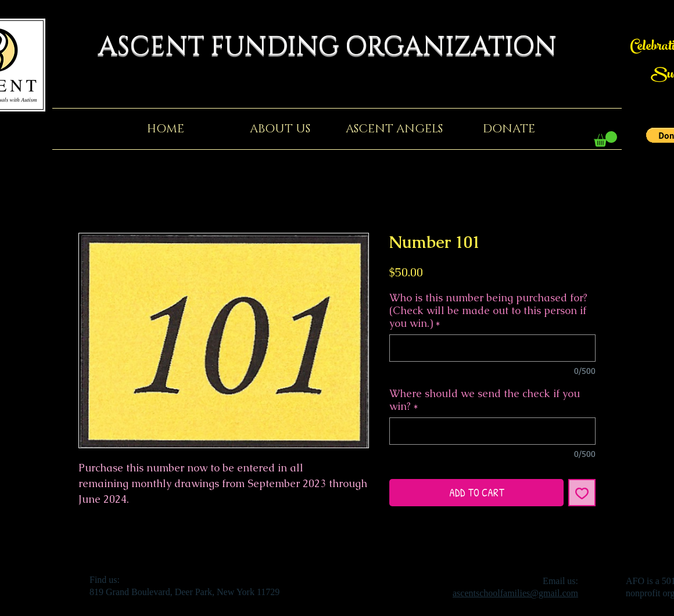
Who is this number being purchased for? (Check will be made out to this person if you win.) (488, 311)
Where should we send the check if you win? (485, 400)
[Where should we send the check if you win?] (492, 431)
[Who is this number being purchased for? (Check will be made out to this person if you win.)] (492, 348)
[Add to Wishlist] (582, 493)
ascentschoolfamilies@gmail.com (515, 593)
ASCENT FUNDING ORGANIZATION (337, 47)
